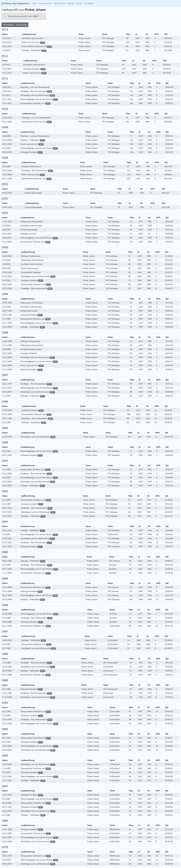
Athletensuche (60, 3)
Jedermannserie (45, 3)
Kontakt (79, 3)
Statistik (71, 3)
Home (35, 3)
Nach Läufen (22, 25)
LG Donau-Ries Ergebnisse (15, 3)
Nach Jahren (8, 25)
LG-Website (89, 3)
